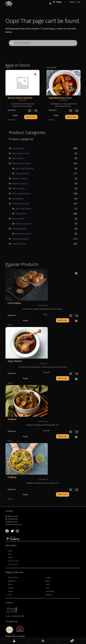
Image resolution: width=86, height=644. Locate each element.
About (10, 551)
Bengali (48, 578)
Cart (66, 640)
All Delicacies (18, 148)
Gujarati (11, 588)
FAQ (10, 554)
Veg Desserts (22, 173)
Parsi (47, 588)
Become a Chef (14, 561)
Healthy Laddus (20, 178)
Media (10, 557)
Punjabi (11, 591)
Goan (48, 584)
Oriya (10, 595)
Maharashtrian (13, 577)
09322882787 (13, 519)
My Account (14, 641)
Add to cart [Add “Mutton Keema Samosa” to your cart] (31, 117)
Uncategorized (19, 229)
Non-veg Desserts (25, 168)
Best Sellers (18, 158)
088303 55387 (13, 516)
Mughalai (49, 595)
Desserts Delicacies (22, 163)
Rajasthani (12, 581)
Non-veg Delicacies (22, 194)
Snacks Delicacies (21, 204)
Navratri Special (20, 184)
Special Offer (18, 219)
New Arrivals (18, 188)
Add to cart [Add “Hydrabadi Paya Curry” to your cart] (72, 117)
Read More (12, 110)
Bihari (48, 581)
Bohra (10, 584)
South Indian (50, 591)
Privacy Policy (13, 564)
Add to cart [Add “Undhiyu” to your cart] (63, 494)
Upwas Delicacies (21, 239)
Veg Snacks (21, 214)
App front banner (21, 153)
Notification (18, 199)
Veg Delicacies (19, 244)
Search (43, 641)
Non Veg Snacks (24, 209)
